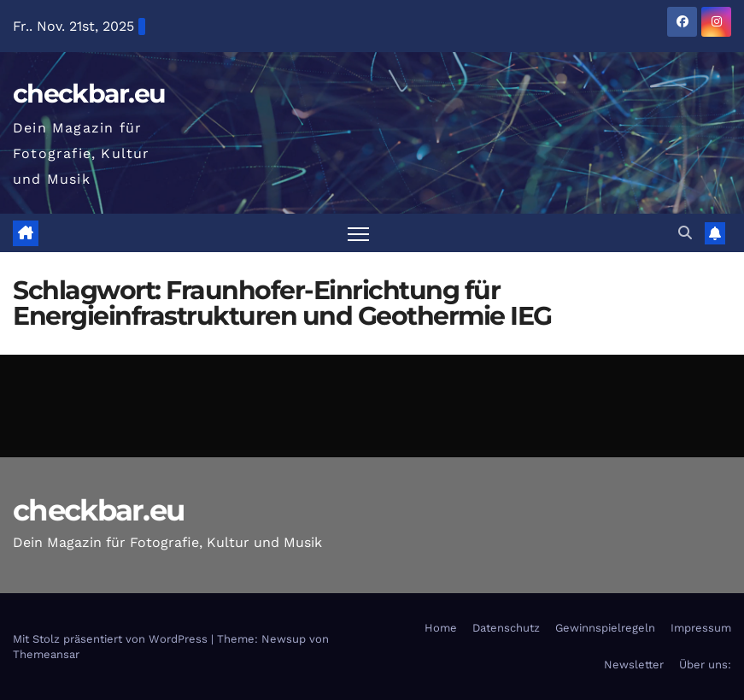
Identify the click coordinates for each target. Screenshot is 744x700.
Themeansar (46, 654)
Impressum (701, 628)
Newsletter (634, 665)
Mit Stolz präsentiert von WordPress (112, 639)
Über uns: (705, 665)
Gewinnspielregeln (605, 628)
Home (441, 628)
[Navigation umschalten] (358, 233)
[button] (685, 233)
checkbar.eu (89, 94)
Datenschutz (506, 628)
